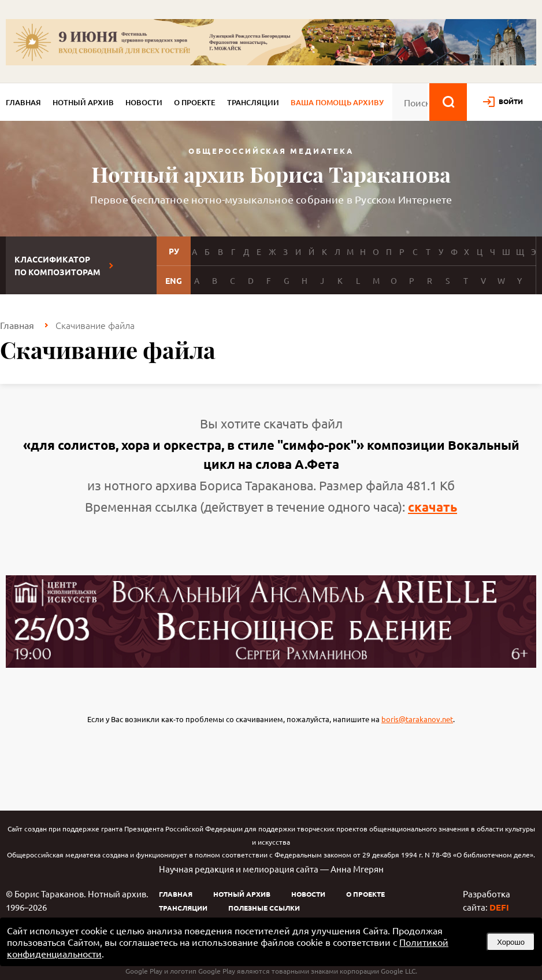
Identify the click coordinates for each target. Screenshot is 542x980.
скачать (433, 507)
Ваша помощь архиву (337, 102)
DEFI (499, 907)
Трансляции (253, 102)
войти (511, 101)
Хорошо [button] (511, 942)
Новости (144, 102)
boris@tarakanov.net (417, 719)
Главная (23, 102)
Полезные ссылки (264, 908)
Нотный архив (83, 102)
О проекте (195, 102)
